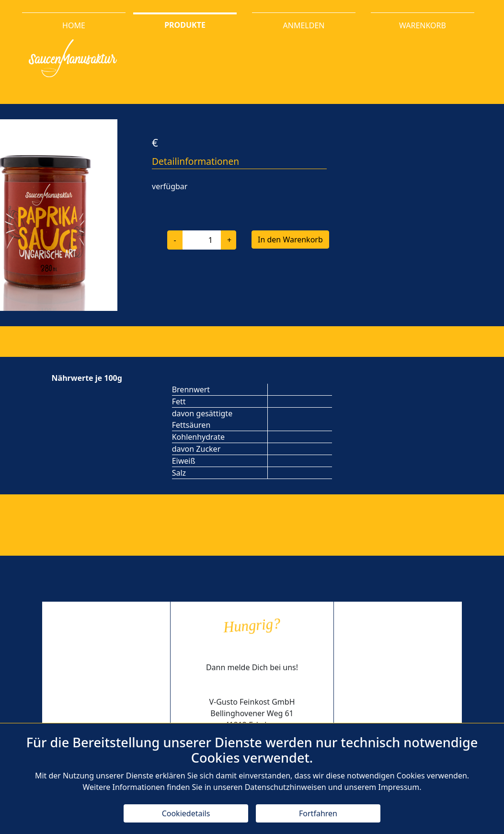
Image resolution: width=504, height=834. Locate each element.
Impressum (399, 787)
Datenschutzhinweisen (286, 787)
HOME (74, 25)
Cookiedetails (186, 813)
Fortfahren (318, 813)
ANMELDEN (304, 25)
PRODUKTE (185, 24)
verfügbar (170, 186)
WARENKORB (423, 25)
